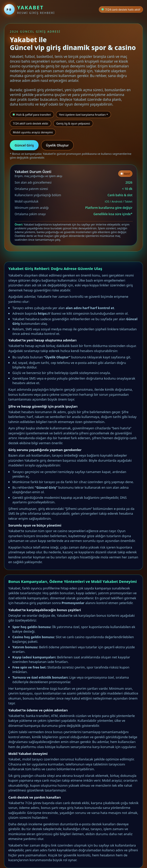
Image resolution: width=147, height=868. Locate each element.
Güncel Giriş (24, 145)
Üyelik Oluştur (57, 145)
